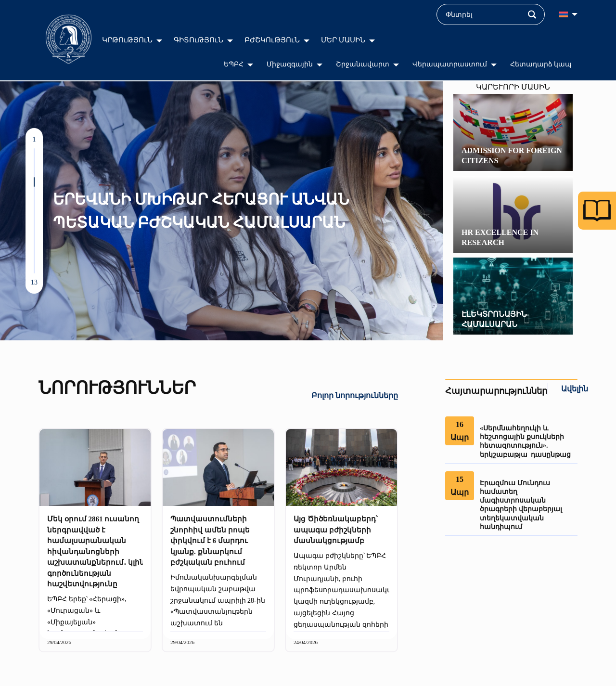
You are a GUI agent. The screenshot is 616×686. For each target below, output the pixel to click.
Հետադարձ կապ (541, 64)
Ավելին (575, 389)
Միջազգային (290, 64)
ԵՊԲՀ (234, 64)
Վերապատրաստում (450, 64)
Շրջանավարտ (363, 64)
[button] (34, 153)
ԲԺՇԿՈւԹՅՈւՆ (272, 40)
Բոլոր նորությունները (355, 395)
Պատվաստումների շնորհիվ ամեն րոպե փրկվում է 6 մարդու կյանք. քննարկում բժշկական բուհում (210, 541)
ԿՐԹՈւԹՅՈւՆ (127, 40)
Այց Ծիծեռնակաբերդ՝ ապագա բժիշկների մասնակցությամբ (336, 530)
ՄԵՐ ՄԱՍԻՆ (343, 40)
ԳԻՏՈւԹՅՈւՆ (199, 40)
